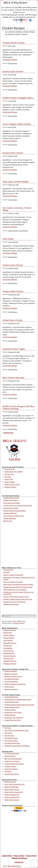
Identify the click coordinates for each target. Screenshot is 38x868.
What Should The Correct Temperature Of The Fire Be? (19, 578)
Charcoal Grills (9, 469)
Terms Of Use (31, 856)
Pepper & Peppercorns (12, 795)
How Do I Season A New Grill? (13, 575)
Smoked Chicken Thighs (14, 349)
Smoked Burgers (10, 715)
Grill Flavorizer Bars (11, 738)
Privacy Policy (19, 856)
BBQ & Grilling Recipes (15, 2)
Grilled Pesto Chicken (13, 320)
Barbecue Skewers (11, 671)
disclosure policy (19, 623)
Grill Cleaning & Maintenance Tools (16, 730)
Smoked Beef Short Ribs (13, 720)
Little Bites (8, 771)
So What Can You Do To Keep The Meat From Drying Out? (18, 593)
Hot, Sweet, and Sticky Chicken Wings (17, 209)
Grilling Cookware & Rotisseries (15, 684)
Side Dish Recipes (9, 656)
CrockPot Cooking (10, 766)
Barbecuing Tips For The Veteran (14, 602)
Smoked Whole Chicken (14, 43)
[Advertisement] (19, 545)
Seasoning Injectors (11, 689)
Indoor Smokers (10, 482)
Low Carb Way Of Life (12, 774)
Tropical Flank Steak (11, 697)
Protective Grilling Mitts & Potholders (17, 746)
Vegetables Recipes (10, 661)
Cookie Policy (7, 856)
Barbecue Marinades (12, 787)
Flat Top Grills (9, 474)
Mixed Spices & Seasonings (14, 792)
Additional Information (11, 604)
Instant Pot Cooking (11, 769)
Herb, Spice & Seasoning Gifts (15, 784)
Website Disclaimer (19, 858)
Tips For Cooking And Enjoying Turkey (16, 597)
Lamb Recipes (8, 640)
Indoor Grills (9, 479)
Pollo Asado (8, 239)
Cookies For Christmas (12, 761)
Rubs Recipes (8, 648)
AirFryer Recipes (10, 756)
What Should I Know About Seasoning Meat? (18, 584)
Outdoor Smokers (10, 487)
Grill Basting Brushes (12, 679)
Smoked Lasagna (10, 710)
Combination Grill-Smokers (14, 472)
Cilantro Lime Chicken (13, 265)
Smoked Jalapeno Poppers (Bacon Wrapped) (19, 705)
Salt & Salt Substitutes (12, 797)
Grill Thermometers (11, 682)
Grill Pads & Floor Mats (12, 743)
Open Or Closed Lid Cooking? (13, 582)
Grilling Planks (9, 687)
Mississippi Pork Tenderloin (14, 718)
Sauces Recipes (9, 651)
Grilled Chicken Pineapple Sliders (18, 98)
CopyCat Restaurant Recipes (14, 764)
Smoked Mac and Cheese (13, 712)
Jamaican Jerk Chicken (13, 71)
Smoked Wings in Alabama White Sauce (18, 700)
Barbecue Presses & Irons (13, 676)
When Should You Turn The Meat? (15, 590)
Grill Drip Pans (9, 736)
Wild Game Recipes (10, 664)
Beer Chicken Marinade (13, 378)
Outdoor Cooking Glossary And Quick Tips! (18, 599)
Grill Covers (8, 733)
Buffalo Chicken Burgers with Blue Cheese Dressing (18, 407)
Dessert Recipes (9, 638)
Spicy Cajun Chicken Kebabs (16, 182)
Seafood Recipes (9, 653)
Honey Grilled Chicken (13, 291)
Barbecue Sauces (10, 782)
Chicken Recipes (13, 63)
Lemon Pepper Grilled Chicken (17, 124)
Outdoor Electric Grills (12, 484)
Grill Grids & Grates (11, 741)
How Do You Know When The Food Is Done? (18, 587)
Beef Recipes (8, 633)
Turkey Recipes (8, 658)
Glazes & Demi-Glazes (12, 790)
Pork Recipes (8, 646)
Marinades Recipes (10, 643)
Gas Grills (8, 477)
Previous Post (8, 433)
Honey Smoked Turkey (12, 707)
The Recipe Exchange (12, 753)
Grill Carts (8, 728)
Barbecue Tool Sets (11, 674)
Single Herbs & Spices (12, 800)
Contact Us (19, 862)
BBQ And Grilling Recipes (13, 759)
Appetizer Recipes (13, 231)
